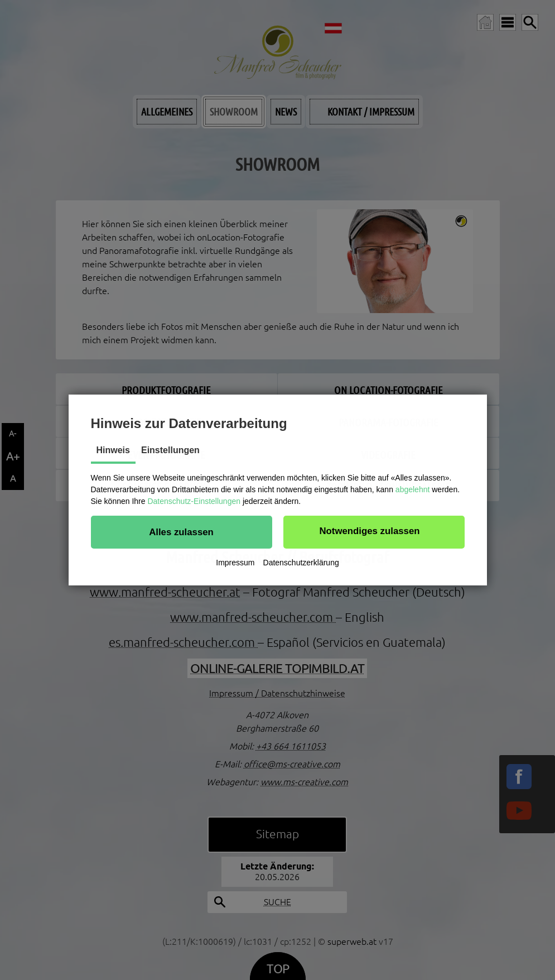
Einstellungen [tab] (170, 450)
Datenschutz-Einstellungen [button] (194, 501)
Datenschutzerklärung (301, 563)
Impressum (235, 563)
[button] (182, 532)
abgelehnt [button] (413, 489)
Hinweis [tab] (113, 450)
